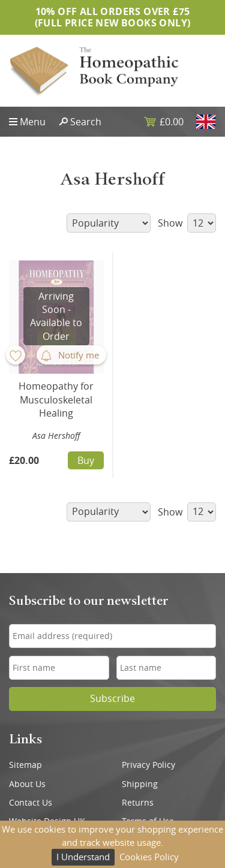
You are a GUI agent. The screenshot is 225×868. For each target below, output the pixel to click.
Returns (138, 803)
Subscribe (112, 699)
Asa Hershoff (56, 435)
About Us (27, 784)
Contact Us (31, 803)
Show (187, 223)
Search (86, 122)
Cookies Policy (149, 857)
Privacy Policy (148, 765)
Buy (86, 460)
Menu (33, 122)
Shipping (140, 784)
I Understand (83, 857)
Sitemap (25, 765)
